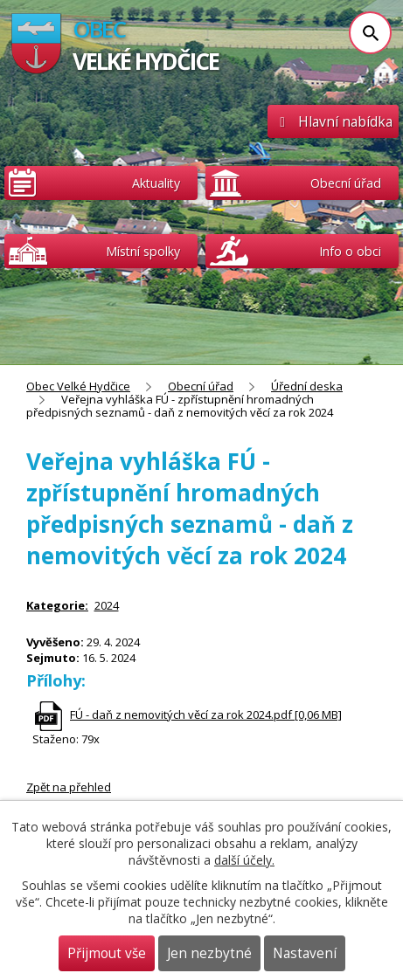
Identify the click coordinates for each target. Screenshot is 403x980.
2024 (107, 605)
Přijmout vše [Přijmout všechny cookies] (107, 953)
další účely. (244, 860)
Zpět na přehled (69, 787)
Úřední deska (307, 386)
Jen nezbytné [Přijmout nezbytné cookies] (209, 953)
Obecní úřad (201, 386)
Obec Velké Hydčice (78, 386)
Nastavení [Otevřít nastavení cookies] (305, 953)
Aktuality (156, 183)
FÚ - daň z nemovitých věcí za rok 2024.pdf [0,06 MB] (206, 714)
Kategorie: (57, 605)
